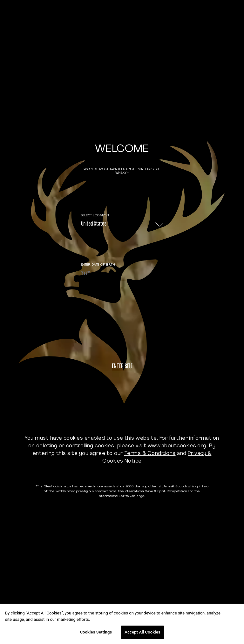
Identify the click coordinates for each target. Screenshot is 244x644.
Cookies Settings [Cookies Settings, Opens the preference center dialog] (96, 632)
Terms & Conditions (150, 454)
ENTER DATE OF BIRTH (98, 265)
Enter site (122, 367)
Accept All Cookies (142, 632)
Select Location (95, 216)
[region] (122, 624)
